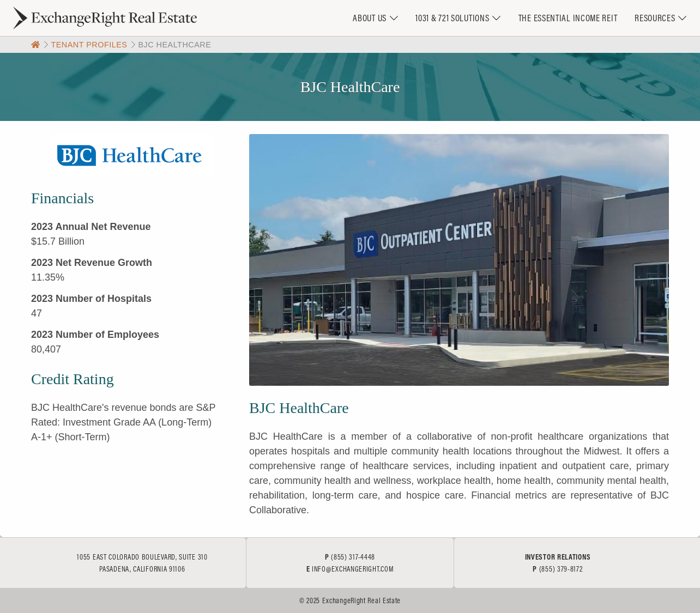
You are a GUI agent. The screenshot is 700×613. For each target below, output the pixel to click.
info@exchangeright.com (353, 569)
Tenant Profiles (89, 45)
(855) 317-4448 (353, 557)
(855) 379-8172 (561, 569)
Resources (655, 18)
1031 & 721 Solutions (452, 18)
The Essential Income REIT (568, 18)
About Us (370, 18)
